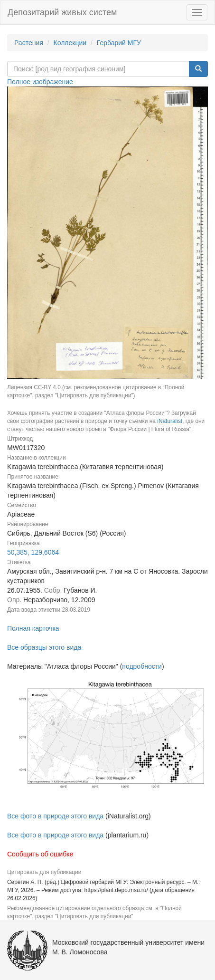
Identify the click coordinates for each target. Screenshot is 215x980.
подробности (142, 666)
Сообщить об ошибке (40, 854)
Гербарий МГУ (119, 43)
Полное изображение (40, 82)
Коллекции (70, 43)
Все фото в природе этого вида (55, 816)
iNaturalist (170, 421)
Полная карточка (33, 628)
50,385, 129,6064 (33, 552)
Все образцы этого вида (44, 647)
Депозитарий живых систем (62, 12)
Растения (29, 43)
